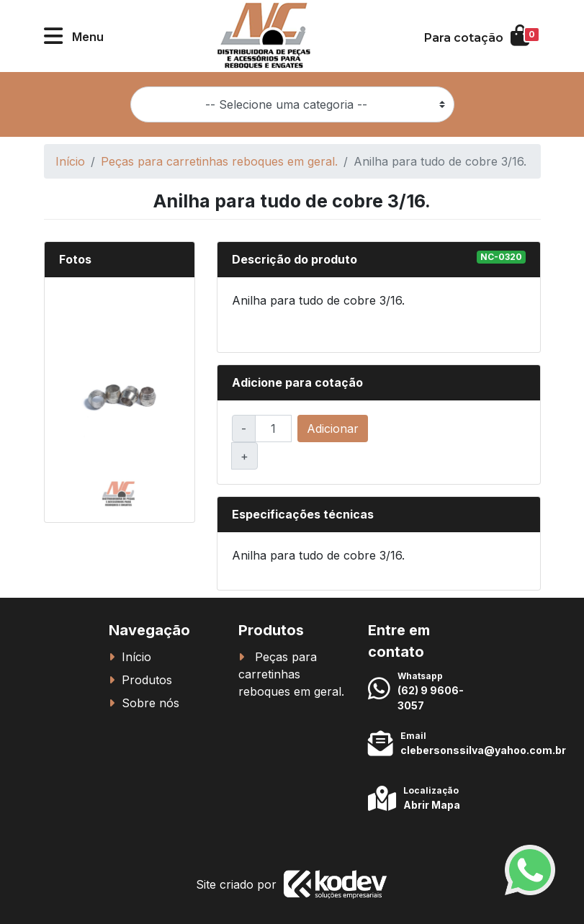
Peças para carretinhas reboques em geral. (219, 161)
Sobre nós (151, 703)
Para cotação (464, 38)
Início (70, 161)
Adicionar (333, 429)
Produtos (147, 680)
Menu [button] (88, 37)
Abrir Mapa (432, 805)
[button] (53, 36)
